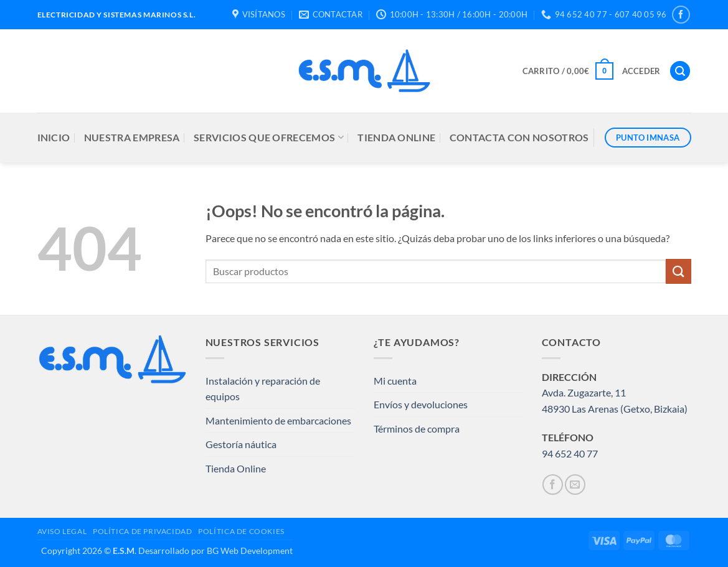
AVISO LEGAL (62, 531)
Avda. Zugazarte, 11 (584, 392)
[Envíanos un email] (575, 485)
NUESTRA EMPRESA (132, 137)
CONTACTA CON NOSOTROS (519, 137)
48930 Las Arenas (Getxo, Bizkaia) (615, 409)
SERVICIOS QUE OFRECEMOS (269, 138)
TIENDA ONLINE (396, 137)
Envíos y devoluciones (421, 404)
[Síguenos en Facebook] (681, 15)
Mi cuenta (395, 381)
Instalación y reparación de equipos (263, 389)
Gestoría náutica (241, 444)
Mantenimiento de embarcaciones (278, 420)
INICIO (54, 137)
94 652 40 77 (570, 453)
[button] (568, 71)
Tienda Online (236, 468)
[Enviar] (678, 271)
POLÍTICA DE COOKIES (241, 531)
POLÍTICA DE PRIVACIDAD (142, 531)
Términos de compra (417, 429)
